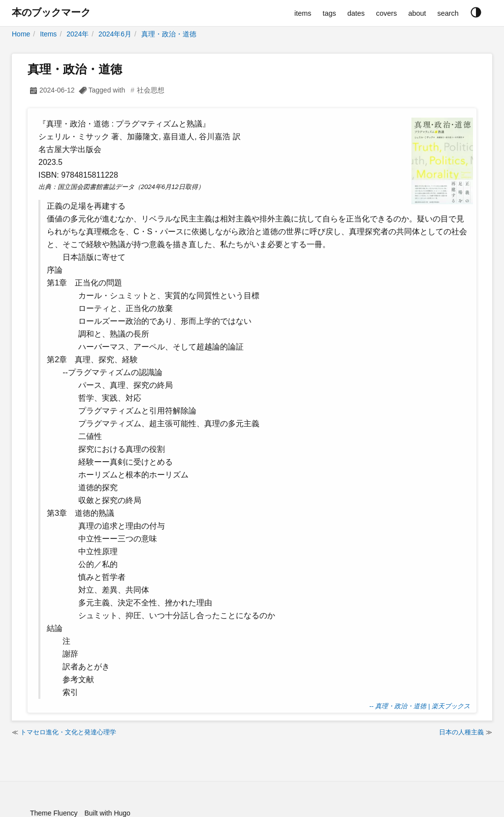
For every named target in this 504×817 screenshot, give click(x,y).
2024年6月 (115, 34)
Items (48, 34)
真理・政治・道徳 (169, 34)
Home (21, 34)
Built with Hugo (107, 813)
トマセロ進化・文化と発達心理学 (68, 732)
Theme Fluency (54, 813)
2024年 (78, 34)
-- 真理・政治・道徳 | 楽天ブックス (420, 706)
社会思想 (151, 90)
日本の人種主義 (461, 732)
